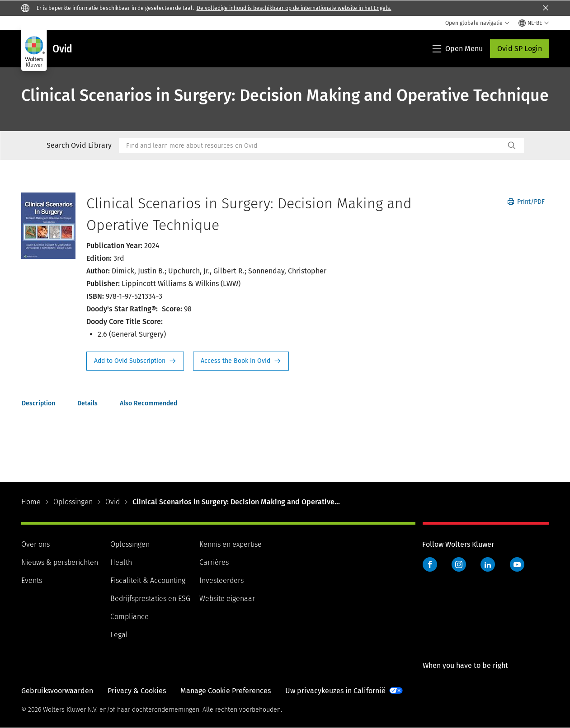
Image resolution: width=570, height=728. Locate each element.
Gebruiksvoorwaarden (57, 691)
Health (121, 562)
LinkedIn (488, 564)
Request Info (135, 361)
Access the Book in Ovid (241, 361)
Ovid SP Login (520, 49)
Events (32, 580)
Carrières (214, 562)
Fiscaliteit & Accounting (148, 580)
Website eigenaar (227, 599)
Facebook (430, 564)
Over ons (35, 544)
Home (31, 502)
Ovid (113, 502)
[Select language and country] (534, 23)
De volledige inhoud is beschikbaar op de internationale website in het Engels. (294, 8)
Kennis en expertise (231, 544)
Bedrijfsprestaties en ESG (150, 599)
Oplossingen (73, 502)
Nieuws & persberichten (60, 562)
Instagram (459, 564)
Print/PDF (526, 202)
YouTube (517, 564)
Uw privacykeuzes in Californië (335, 691)
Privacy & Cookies (137, 691)
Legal (119, 635)
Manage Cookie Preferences (226, 691)
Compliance (130, 617)
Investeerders (221, 580)
